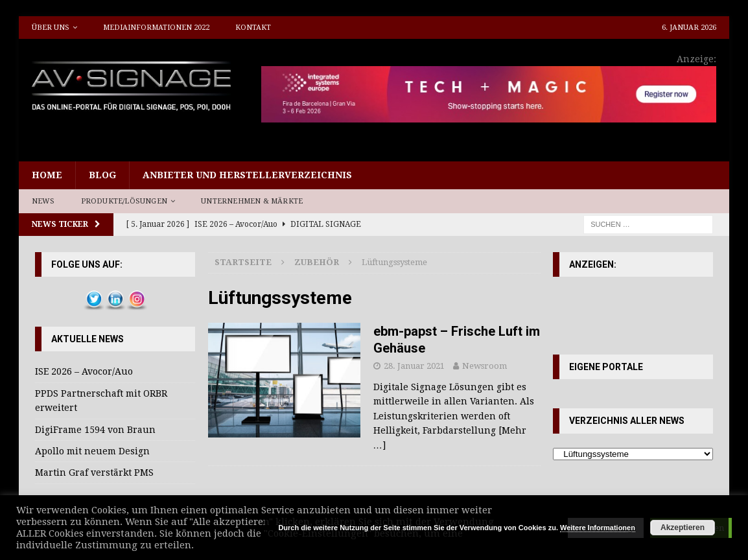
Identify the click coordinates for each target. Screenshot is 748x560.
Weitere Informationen (598, 528)
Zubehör (317, 262)
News (43, 201)
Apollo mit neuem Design (92, 451)
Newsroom (485, 366)
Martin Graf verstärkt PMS (94, 472)
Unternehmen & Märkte (252, 201)
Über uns (51, 28)
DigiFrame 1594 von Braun (95, 430)
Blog (102, 175)
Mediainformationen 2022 (156, 28)
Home (47, 175)
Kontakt (253, 28)
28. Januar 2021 (414, 366)
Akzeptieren (683, 528)
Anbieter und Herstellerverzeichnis (247, 175)
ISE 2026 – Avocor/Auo (84, 371)
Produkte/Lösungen (124, 201)
